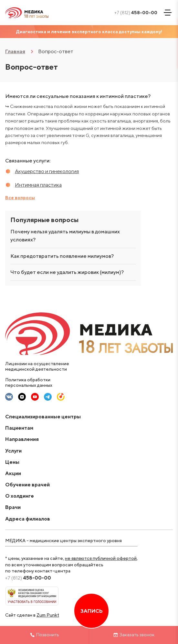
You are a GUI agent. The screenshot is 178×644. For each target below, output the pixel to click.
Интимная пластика (38, 185)
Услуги (13, 451)
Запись (91, 611)
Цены (12, 462)
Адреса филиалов (28, 519)
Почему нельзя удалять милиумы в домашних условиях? (65, 236)
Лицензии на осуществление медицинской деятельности (37, 366)
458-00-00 (136, 13)
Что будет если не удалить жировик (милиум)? (67, 272)
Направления (22, 439)
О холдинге (20, 496)
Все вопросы (20, 198)
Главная (15, 51)
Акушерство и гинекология (47, 171)
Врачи (13, 507)
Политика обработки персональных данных (29, 382)
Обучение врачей (27, 485)
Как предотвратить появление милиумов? (62, 256)
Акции (13, 473)
